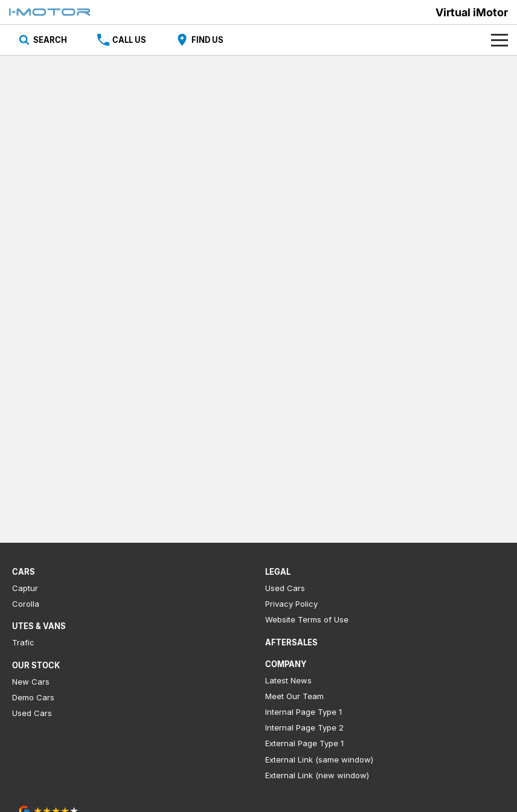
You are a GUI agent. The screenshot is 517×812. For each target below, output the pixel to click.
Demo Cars (33, 697)
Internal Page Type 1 (303, 712)
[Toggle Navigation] (499, 40)
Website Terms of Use (307, 619)
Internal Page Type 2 (304, 727)
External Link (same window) (319, 759)
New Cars (31, 682)
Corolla (26, 604)
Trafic (23, 642)
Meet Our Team (294, 696)
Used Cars (32, 713)
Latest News (288, 680)
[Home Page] (50, 12)
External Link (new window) (317, 775)
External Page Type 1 (304, 743)
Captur (25, 588)
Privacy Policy (291, 604)
